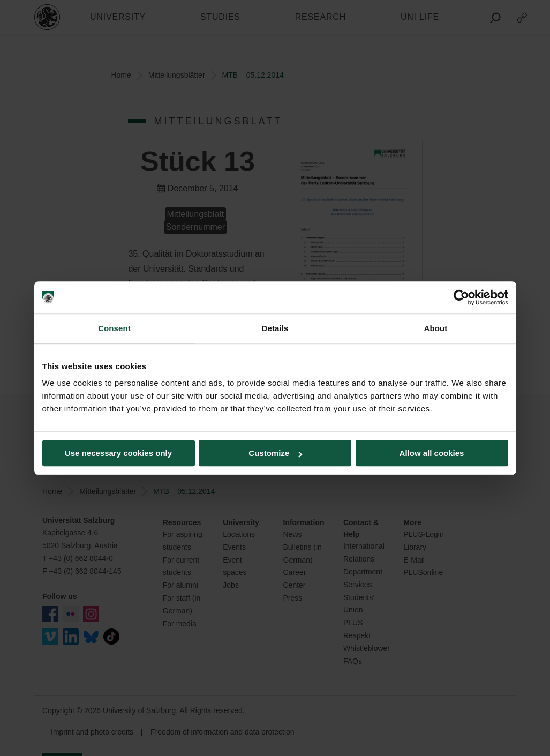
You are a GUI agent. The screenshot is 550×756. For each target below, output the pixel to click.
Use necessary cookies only (118, 453)
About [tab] (436, 328)
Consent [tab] (114, 328)
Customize (275, 453)
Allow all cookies (432, 453)
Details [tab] (275, 328)
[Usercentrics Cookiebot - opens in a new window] (461, 297)
